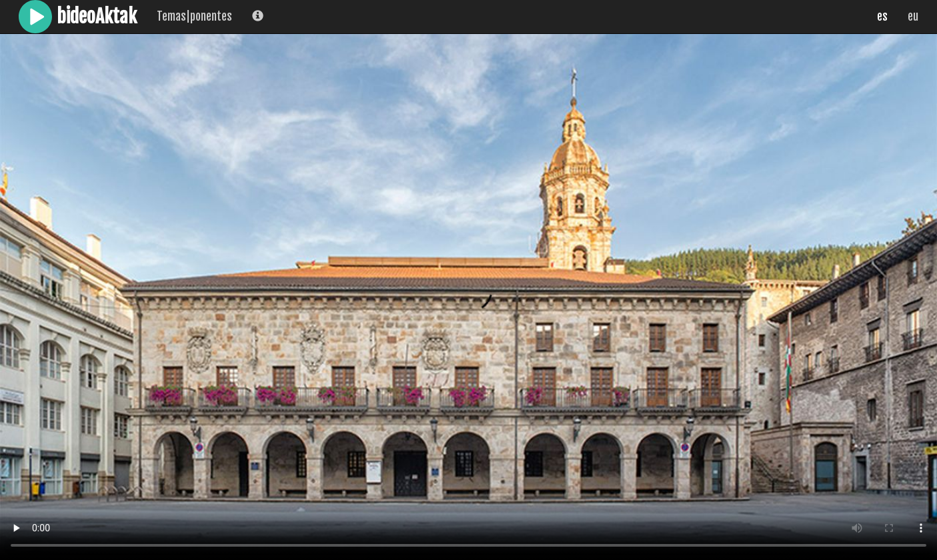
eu (913, 16)
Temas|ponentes (194, 16)
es (882, 16)
